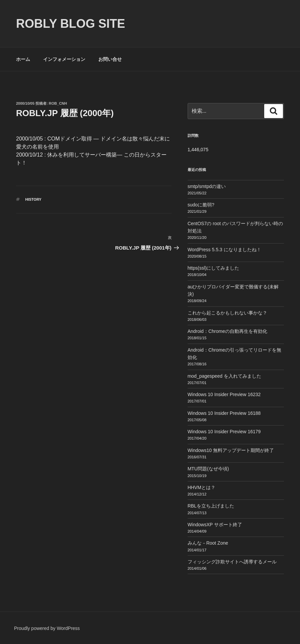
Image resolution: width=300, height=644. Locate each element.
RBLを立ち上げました (211, 506)
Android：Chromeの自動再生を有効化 (227, 331)
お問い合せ (110, 59)
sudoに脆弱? (201, 205)
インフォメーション (64, 59)
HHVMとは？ (202, 487)
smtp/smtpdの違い (207, 186)
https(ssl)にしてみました (214, 268)
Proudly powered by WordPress (47, 628)
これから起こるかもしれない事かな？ (227, 313)
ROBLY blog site (71, 24)
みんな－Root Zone (208, 543)
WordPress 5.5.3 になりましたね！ (224, 250)
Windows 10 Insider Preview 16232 (224, 394)
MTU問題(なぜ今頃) (208, 469)
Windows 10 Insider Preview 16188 (224, 413)
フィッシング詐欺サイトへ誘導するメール (232, 562)
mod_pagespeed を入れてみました (224, 376)
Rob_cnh (58, 103)
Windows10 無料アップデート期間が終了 (231, 450)
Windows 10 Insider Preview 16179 (224, 432)
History (33, 199)
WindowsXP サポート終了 (215, 525)
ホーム (23, 59)
